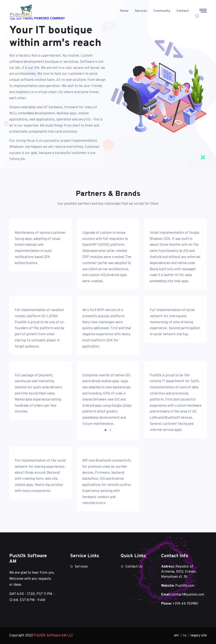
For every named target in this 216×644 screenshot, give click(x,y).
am (176, 636)
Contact (183, 11)
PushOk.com (185, 586)
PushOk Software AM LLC (53, 636)
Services (141, 11)
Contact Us (132, 567)
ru (185, 636)
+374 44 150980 (185, 604)
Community (162, 11)
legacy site (199, 636)
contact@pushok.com (188, 595)
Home (124, 11)
